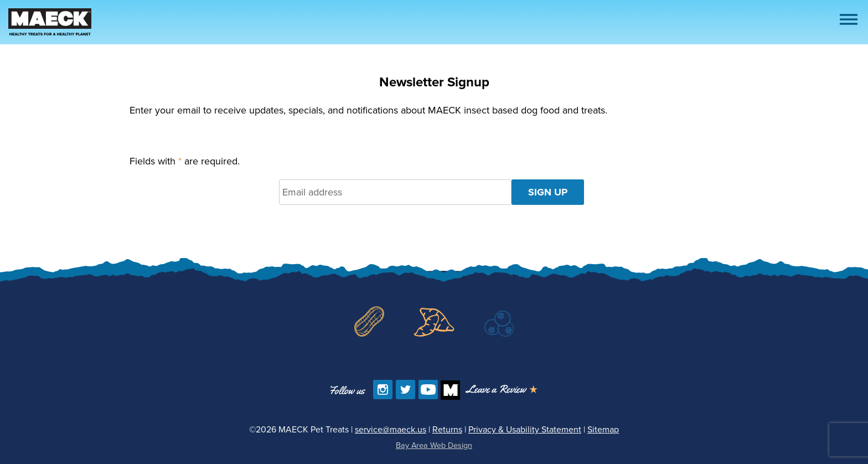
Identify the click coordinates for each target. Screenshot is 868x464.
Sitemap (603, 429)
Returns (447, 429)
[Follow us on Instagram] (383, 390)
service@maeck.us (391, 429)
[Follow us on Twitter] (405, 390)
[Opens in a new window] (502, 390)
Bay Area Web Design (434, 445)
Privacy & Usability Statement (525, 429)
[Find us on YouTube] (428, 390)
